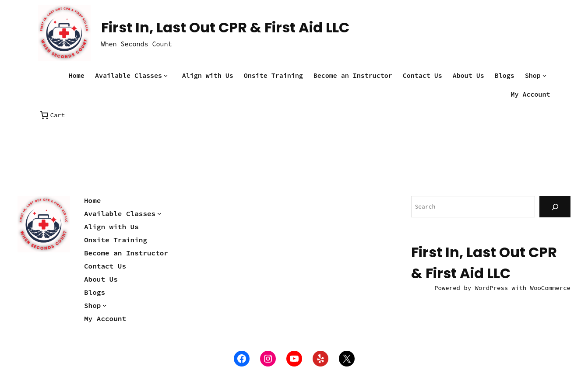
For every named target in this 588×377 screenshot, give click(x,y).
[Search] (555, 207)
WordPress (492, 288)
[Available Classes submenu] (168, 75)
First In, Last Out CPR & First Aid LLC (225, 27)
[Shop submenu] (546, 75)
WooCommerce (550, 288)
